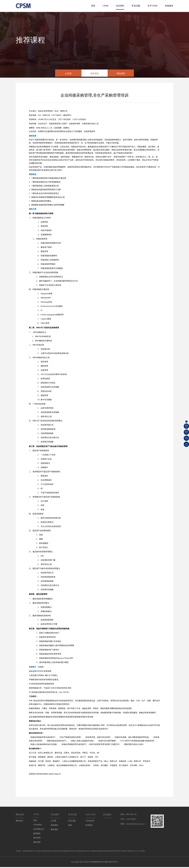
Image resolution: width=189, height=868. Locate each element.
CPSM (106, 6)
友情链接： (19, 852)
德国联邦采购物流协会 (98, 852)
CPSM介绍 (90, 822)
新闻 (70, 826)
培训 (35, 821)
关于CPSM (152, 6)
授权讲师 (37, 843)
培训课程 (120, 6)
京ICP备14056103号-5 (109, 863)
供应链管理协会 (57, 852)
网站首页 (19, 822)
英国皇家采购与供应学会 (69, 852)
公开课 (68, 74)
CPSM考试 (37, 826)
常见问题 (136, 6)
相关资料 (37, 839)
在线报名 (169, 6)
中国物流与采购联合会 (128, 852)
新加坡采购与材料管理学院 (113, 852)
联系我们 (89, 826)
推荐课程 (94, 74)
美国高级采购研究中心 (29, 852)
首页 (93, 6)
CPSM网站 (142, 852)
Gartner (137, 852)
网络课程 (121, 74)
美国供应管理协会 (47, 852)
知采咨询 (39, 852)
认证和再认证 (39, 830)
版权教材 (37, 834)
